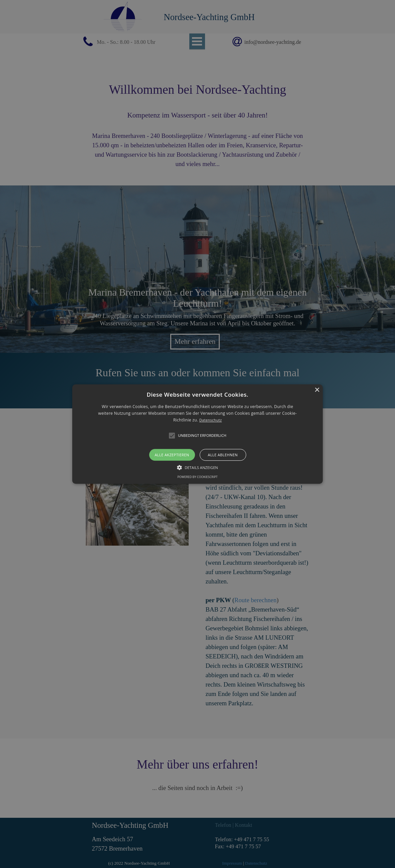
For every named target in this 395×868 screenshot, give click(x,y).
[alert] (197, 434)
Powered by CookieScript (197, 477)
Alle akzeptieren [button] (172, 455)
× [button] (317, 390)
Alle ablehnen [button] (223, 455)
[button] (197, 434)
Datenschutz (211, 420)
